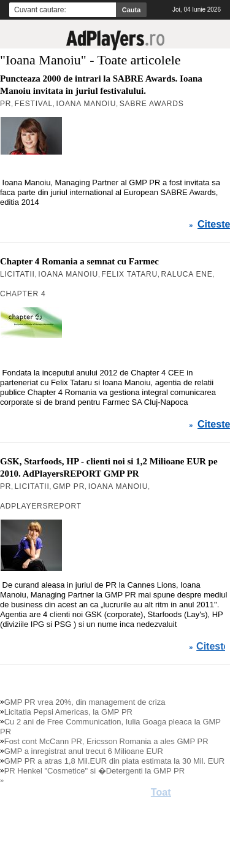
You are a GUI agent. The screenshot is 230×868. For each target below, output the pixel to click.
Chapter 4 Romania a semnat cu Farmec (79, 261)
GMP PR (69, 486)
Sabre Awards (152, 104)
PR (6, 104)
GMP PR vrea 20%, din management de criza (85, 702)
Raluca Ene (186, 274)
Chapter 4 (23, 294)
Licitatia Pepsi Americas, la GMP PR (68, 712)
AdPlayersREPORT (41, 506)
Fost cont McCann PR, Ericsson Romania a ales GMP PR (106, 741)
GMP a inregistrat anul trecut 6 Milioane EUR (84, 751)
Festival (34, 104)
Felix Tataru (130, 274)
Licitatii (17, 274)
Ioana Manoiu (86, 104)
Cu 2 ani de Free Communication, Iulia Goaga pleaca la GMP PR (110, 727)
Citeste (214, 225)
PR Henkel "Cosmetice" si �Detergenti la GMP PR (94, 771)
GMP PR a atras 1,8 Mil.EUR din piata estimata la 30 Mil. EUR (115, 761)
